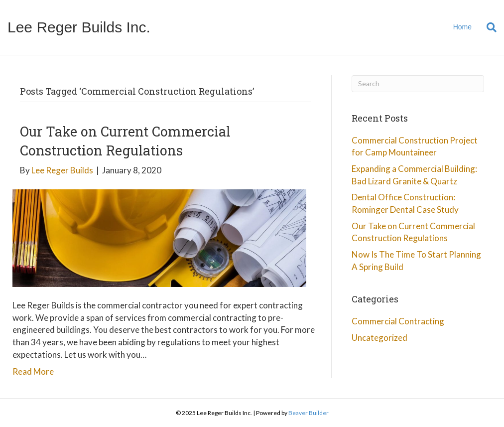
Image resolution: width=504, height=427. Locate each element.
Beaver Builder (309, 413)
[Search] (488, 27)
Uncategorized (379, 338)
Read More (33, 371)
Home (462, 27)
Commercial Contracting (398, 321)
